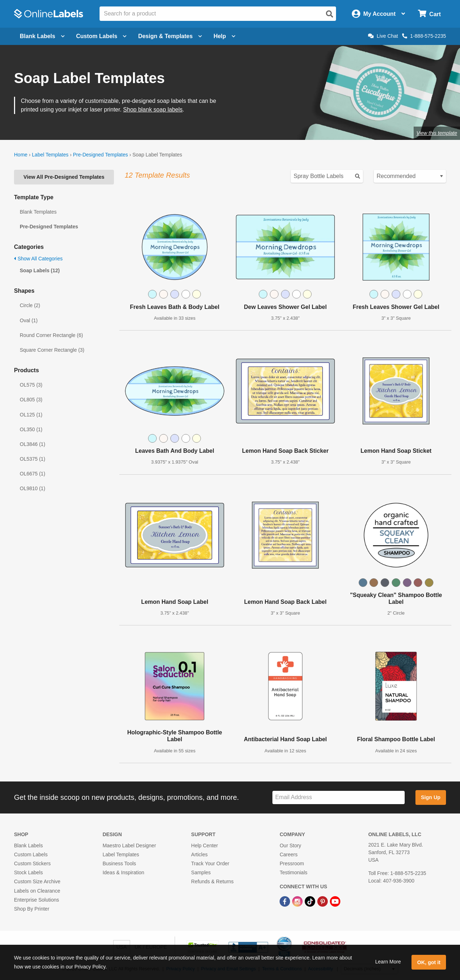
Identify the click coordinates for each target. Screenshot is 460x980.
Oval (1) (29, 320)
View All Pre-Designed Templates (64, 177)
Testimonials (293, 872)
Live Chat (383, 36)
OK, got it (429, 962)
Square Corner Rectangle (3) (52, 350)
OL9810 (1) (33, 488)
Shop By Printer (32, 909)
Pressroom (292, 863)
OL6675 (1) (33, 474)
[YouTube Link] (335, 901)
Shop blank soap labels (153, 110)
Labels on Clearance (37, 891)
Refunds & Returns (212, 881)
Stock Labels (28, 872)
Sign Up (431, 797)
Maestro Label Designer (129, 845)
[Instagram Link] (298, 901)
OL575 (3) (31, 385)
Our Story (290, 845)
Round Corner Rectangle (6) (51, 335)
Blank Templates (38, 212)
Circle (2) (30, 305)
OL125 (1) (31, 415)
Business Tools (119, 863)
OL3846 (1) (33, 444)
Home (21, 155)
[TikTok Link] (311, 901)
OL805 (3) (31, 400)
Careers (289, 854)
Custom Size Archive (37, 881)
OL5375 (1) (33, 459)
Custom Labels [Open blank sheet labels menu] (102, 36)
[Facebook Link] (286, 901)
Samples (201, 872)
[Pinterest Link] (323, 901)
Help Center (205, 845)
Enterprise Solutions (36, 900)
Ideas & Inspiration (123, 872)
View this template (437, 133)
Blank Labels (28, 845)
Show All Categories (38, 259)
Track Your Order (210, 863)
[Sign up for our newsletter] (339, 797)
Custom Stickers (32, 863)
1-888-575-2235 (424, 36)
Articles (199, 854)
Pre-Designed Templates (100, 155)
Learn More (388, 962)
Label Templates (50, 155)
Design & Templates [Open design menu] (170, 36)
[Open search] (330, 14)
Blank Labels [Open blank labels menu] (42, 36)
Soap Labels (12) (40, 270)
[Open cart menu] (429, 14)
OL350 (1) (31, 429)
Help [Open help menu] (224, 36)
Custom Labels (31, 854)
